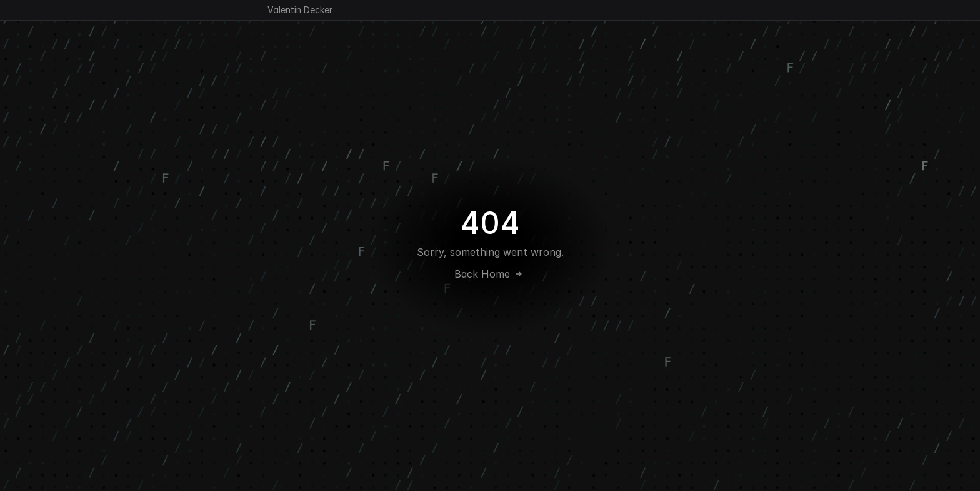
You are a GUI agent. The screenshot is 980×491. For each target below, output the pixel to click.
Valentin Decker (300, 10)
